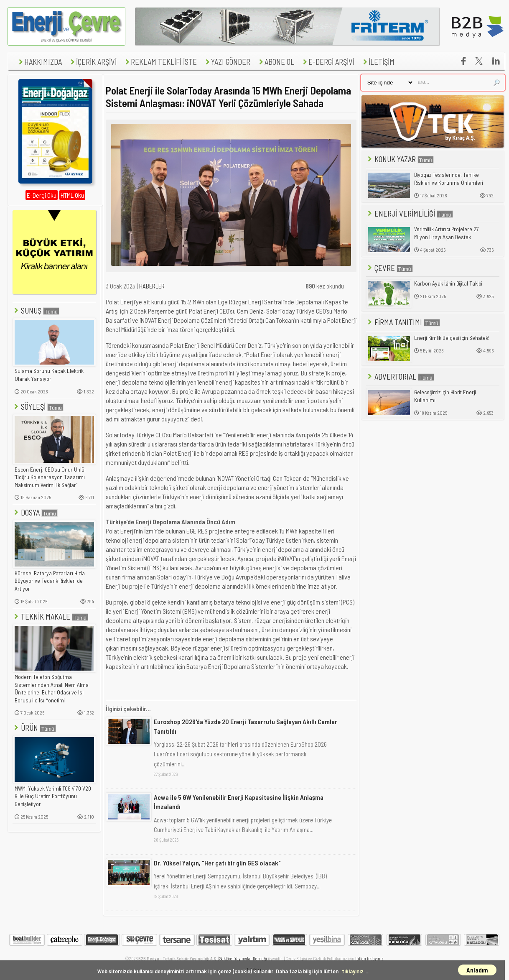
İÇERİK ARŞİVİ (93, 62)
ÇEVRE (389, 268)
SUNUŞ (36, 310)
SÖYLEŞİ (38, 407)
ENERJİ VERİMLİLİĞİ (410, 213)
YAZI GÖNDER (227, 62)
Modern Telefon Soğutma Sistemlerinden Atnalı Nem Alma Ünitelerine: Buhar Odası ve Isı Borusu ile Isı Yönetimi (52, 689)
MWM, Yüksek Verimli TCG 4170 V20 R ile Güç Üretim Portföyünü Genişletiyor (53, 796)
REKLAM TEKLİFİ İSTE (160, 62)
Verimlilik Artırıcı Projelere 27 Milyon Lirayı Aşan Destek (447, 233)
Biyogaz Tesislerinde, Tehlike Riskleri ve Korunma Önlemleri (449, 179)
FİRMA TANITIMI (403, 322)
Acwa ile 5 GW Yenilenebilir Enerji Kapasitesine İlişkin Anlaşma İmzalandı (239, 802)
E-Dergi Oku (42, 195)
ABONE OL (276, 62)
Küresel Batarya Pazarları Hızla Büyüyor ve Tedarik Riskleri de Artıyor (50, 581)
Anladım (477, 970)
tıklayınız (353, 971)
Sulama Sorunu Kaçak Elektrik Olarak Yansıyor (49, 375)
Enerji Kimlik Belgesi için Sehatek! (452, 338)
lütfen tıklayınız (369, 958)
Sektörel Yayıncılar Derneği (243, 958)
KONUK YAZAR (400, 159)
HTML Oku (72, 195)
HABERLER (152, 286)
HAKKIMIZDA (39, 62)
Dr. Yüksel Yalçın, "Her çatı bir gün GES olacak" (217, 863)
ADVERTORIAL (400, 376)
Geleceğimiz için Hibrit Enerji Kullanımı (445, 396)
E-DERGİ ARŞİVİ (328, 62)
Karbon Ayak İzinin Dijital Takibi (448, 283)
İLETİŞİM (378, 62)
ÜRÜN (34, 728)
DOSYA (35, 512)
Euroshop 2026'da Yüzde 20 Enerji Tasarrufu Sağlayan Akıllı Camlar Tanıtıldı (246, 726)
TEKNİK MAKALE (50, 616)
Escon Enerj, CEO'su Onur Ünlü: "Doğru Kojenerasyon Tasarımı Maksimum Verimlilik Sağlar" (50, 477)
